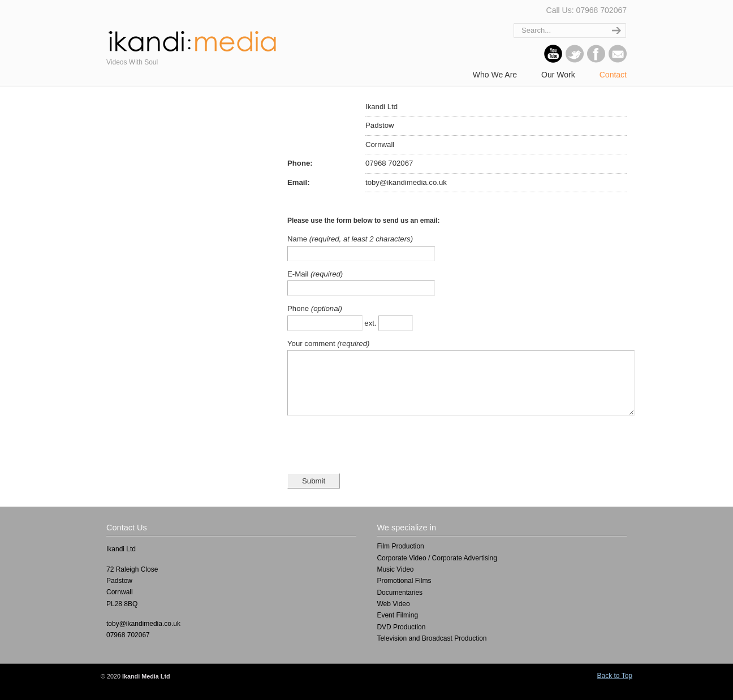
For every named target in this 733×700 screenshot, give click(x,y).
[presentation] (373, 456)
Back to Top (615, 688)
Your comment (312, 343)
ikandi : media (191, 37)
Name (298, 239)
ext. (371, 323)
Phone (299, 308)
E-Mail (299, 274)
